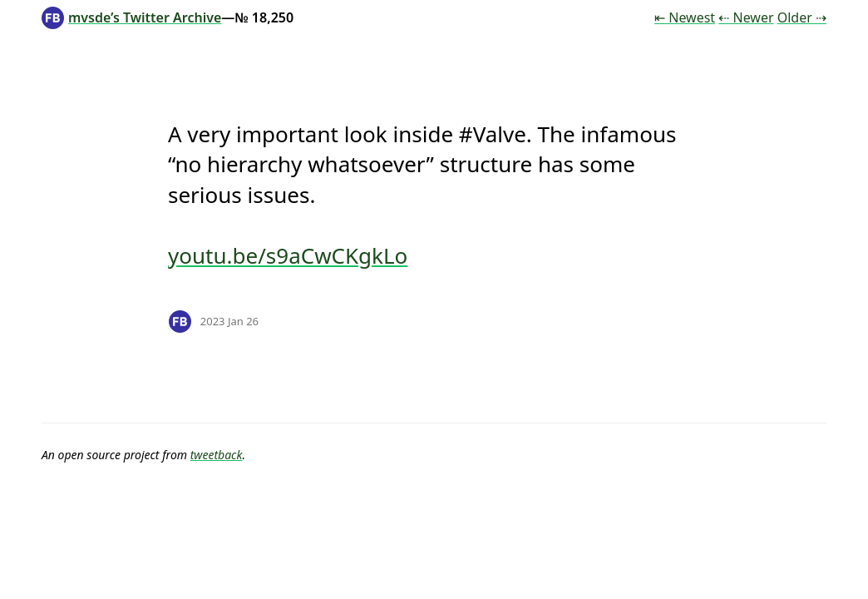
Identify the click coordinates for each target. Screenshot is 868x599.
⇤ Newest (685, 17)
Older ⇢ (802, 17)
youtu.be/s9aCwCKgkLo (288, 255)
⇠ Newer (746, 17)
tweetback (217, 455)
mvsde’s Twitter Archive (131, 17)
